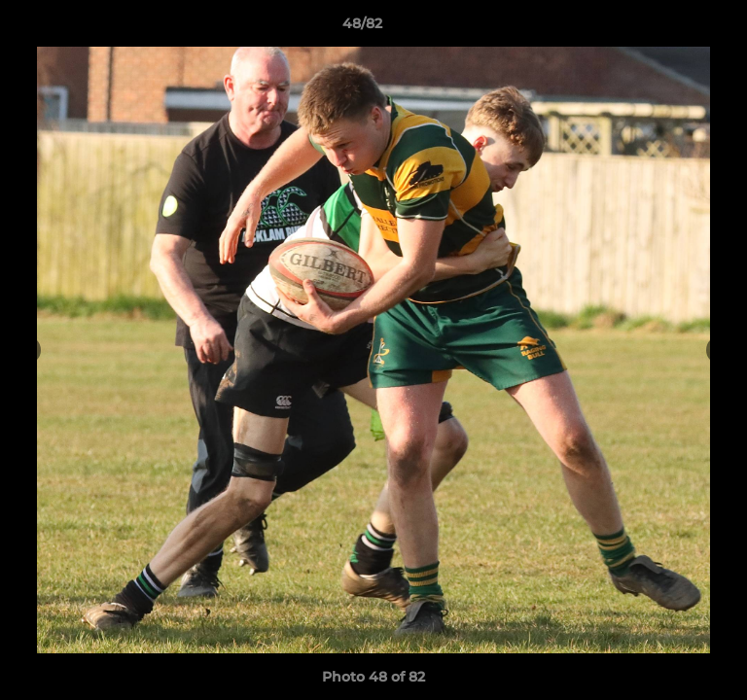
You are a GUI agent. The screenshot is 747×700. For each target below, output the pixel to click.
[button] (677, 28)
